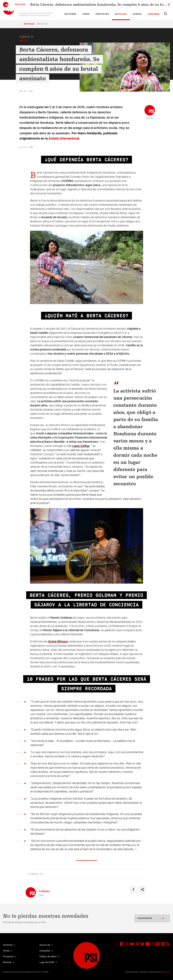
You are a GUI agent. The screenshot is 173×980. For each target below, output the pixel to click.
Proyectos (102, 14)
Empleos (116, 5)
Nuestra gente (104, 5)
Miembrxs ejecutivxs (131, 5)
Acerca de (45, 945)
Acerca (137, 14)
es (31, 147)
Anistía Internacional (64, 138)
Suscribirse (151, 919)
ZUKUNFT (166, 972)
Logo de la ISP (47, 962)
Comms (150, 118)
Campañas (154, 14)
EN (56, 5)
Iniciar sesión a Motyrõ (151, 5)
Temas (86, 14)
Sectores (70, 14)
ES (66, 5)
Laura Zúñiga (81, 446)
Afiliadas (92, 5)
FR (61, 5)
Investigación (80, 5)
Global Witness (58, 642)
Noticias (121, 14)
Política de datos (48, 956)
